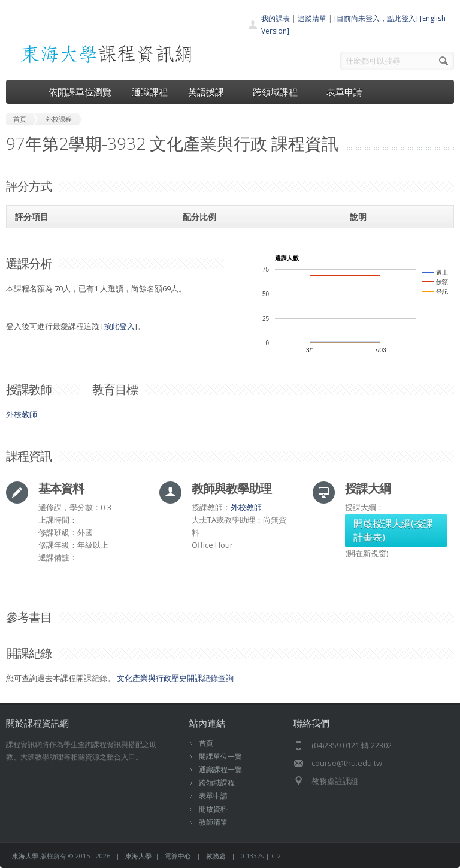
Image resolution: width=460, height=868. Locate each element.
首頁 (206, 743)
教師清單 (213, 822)
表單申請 (344, 92)
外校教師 (22, 414)
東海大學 (25, 856)
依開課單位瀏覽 (80, 92)
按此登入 (119, 326)
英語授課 (210, 92)
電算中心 (178, 856)
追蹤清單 (312, 18)
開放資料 (213, 809)
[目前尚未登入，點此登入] (376, 18)
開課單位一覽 (220, 756)
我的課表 (276, 18)
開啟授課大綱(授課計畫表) (393, 530)
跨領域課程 (279, 92)
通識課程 (150, 92)
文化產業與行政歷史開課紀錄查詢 (175, 678)
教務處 (216, 856)
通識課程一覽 (220, 769)
